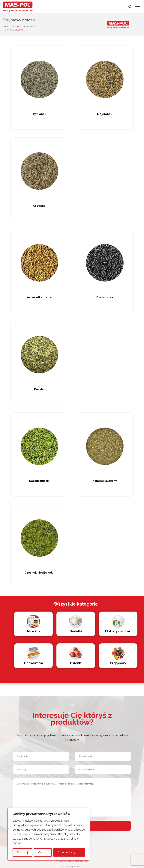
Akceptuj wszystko (69, 852)
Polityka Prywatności (72, 867)
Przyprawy (29, 27)
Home (6, 27)
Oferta (16, 27)
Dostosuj (22, 852)
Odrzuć (43, 852)
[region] (49, 834)
